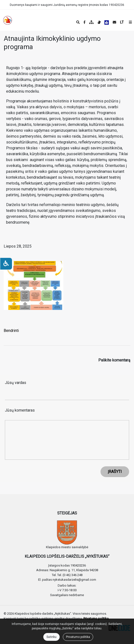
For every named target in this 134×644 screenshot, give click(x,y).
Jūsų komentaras (20, 410)
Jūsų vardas (16, 383)
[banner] (8, 20)
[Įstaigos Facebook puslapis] (84, 22)
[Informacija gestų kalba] (99, 22)
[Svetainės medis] (91, 22)
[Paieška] (78, 22)
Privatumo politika (78, 637)
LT (122, 22)
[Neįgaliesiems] (6, 264)
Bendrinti (11, 331)
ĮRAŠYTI (115, 472)
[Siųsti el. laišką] (114, 22)
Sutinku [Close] (51, 637)
